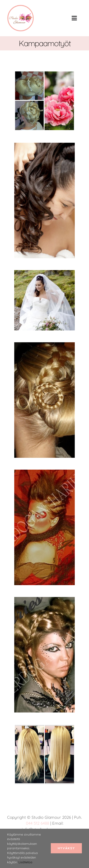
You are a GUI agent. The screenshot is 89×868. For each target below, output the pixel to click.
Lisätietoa (25, 862)
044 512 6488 (37, 823)
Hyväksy (66, 848)
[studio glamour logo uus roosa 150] (21, 7)
